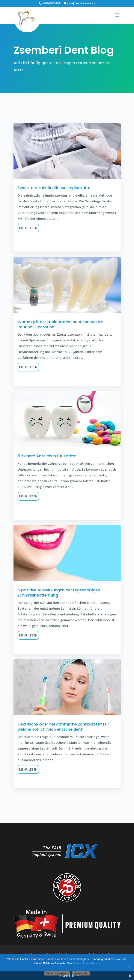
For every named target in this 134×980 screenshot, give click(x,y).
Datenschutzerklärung (86, 963)
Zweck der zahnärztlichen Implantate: (54, 188)
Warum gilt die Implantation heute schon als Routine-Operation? (60, 324)
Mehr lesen (28, 228)
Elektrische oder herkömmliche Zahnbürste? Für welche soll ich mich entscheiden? (63, 727)
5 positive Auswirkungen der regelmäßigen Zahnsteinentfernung (59, 592)
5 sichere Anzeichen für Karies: (47, 456)
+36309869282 (51, 3)
